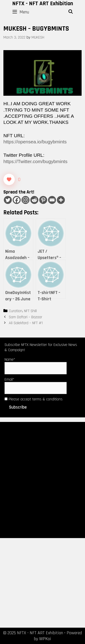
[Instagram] (25, 200)
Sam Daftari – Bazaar (25, 317)
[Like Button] (9, 179)
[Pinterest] (43, 200)
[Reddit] (34, 200)
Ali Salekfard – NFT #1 (26, 323)
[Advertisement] (42, 480)
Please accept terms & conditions (34, 399)
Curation (16, 311)
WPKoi (45, 639)
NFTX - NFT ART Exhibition (43, 4)
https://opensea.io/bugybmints (35, 142)
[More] (61, 200)
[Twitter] (8, 200)
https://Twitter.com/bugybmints (35, 161)
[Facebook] (17, 200)
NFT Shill (30, 311)
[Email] (52, 200)
